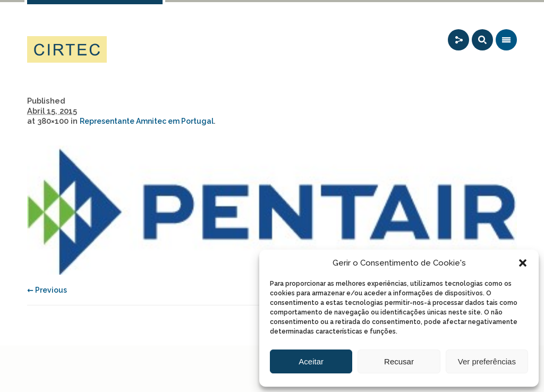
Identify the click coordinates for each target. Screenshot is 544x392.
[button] (523, 263)
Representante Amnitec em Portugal (147, 121)
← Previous (47, 290)
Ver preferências (487, 361)
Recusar (399, 361)
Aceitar (311, 361)
